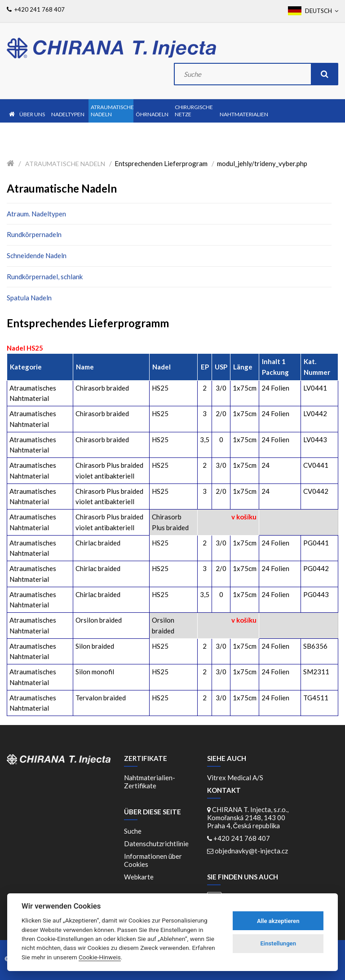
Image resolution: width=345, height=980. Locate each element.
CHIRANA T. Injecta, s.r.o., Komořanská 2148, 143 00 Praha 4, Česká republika (248, 817)
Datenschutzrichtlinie (156, 844)
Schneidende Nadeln (37, 255)
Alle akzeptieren (278, 921)
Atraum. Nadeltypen (36, 214)
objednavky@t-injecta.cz (251, 851)
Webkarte (139, 877)
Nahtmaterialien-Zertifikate (150, 782)
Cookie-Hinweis (100, 957)
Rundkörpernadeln (34, 234)
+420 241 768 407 (242, 838)
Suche (133, 831)
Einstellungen (278, 943)
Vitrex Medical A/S (235, 778)
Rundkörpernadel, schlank (45, 277)
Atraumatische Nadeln (65, 164)
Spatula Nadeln (29, 298)
